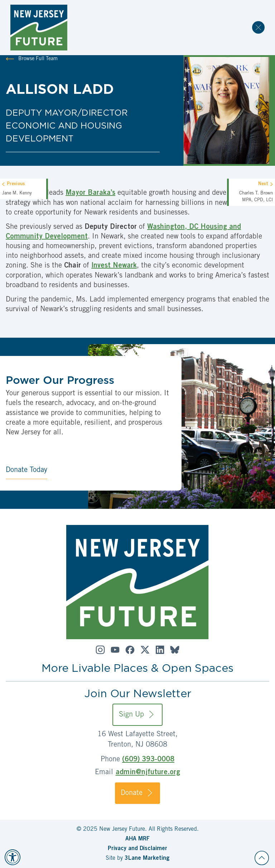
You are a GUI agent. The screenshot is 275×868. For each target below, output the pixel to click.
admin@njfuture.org (148, 773)
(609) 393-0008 (148, 760)
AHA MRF (137, 839)
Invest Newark (114, 266)
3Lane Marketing (147, 858)
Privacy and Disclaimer (137, 849)
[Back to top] (262, 858)
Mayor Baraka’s (90, 193)
